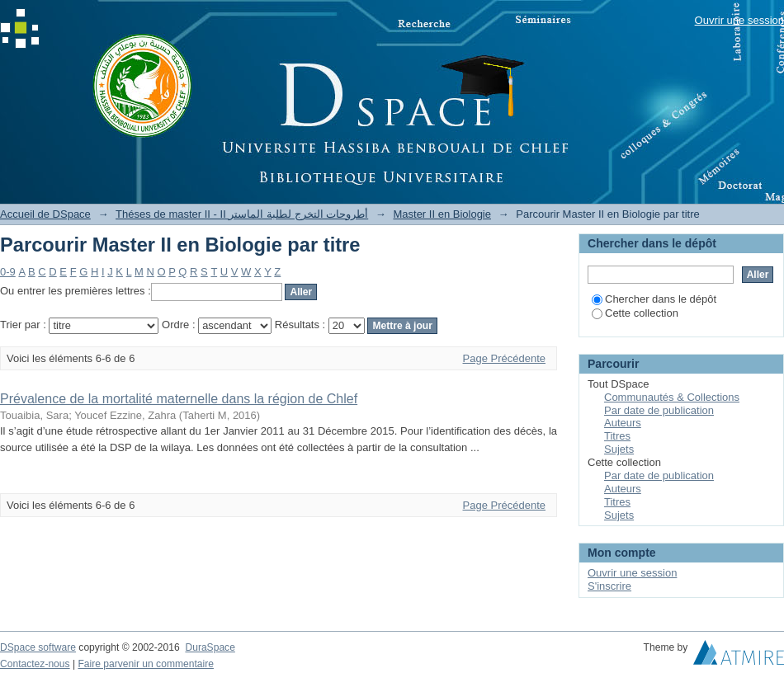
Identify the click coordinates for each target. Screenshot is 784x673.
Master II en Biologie (442, 214)
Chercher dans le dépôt (654, 299)
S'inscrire (609, 586)
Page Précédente (504, 358)
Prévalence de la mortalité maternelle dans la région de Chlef (179, 399)
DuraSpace (210, 647)
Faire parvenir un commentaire (145, 664)
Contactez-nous (35, 664)
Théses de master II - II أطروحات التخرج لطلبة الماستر (242, 214)
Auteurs (623, 423)
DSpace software (38, 647)
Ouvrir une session (739, 20)
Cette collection (635, 313)
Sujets (619, 449)
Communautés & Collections (672, 397)
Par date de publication (659, 410)
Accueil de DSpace (45, 214)
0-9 (8, 272)
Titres (617, 436)
